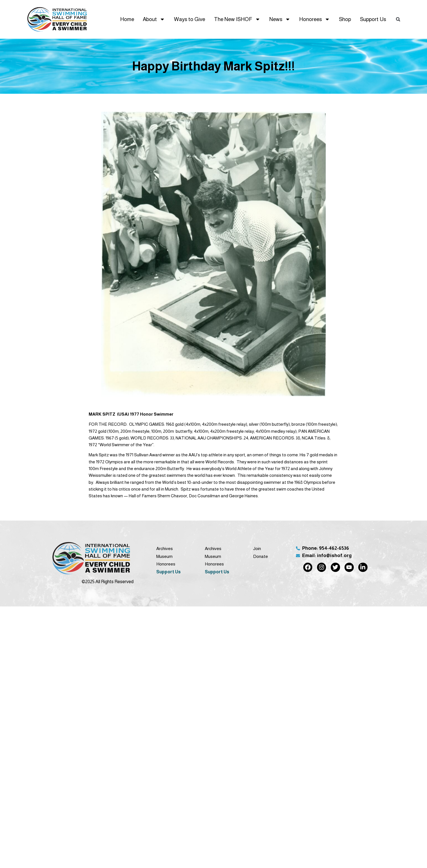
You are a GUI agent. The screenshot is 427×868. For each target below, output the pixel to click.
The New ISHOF (237, 19)
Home (127, 19)
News (280, 19)
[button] (398, 19)
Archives (165, 548)
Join (257, 548)
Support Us (373, 19)
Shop (345, 19)
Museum (164, 556)
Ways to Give (190, 19)
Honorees (314, 19)
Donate (260, 556)
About (154, 19)
